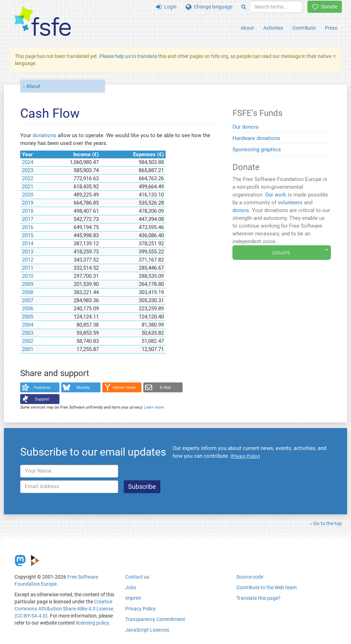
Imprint (133, 598)
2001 (28, 349)
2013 (28, 252)
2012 (28, 260)
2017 (28, 219)
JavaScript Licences (147, 630)
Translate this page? (258, 598)
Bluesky (83, 387)
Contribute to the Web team (266, 587)
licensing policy (92, 623)
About (247, 28)
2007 (28, 300)
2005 (28, 317)
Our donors (246, 127)
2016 (28, 227)
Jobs (131, 587)
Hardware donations (256, 138)
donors (241, 210)
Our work (276, 195)
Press (331, 28)
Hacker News (124, 387)
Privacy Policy (140, 609)
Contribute (304, 28)
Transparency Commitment (155, 619)
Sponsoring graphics (257, 150)
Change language (209, 7)
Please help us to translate (128, 56)
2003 (28, 333)
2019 (28, 203)
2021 (28, 187)
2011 (28, 268)
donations (44, 135)
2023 (28, 170)
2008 (28, 292)
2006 (28, 309)
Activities (273, 28)
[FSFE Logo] (43, 22)
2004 (28, 325)
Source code (250, 577)
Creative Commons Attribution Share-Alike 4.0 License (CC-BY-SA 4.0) (64, 609)
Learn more (154, 407)
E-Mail (165, 387)
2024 (28, 162)
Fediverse (42, 387)
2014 (28, 244)
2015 (28, 235)
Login (166, 7)
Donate (325, 7)
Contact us (137, 577)
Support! (42, 399)
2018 (28, 211)
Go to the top (327, 523)
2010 (28, 276)
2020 (28, 195)
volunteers (290, 203)
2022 (28, 178)
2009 (28, 284)
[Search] (244, 7)
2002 (28, 341)
